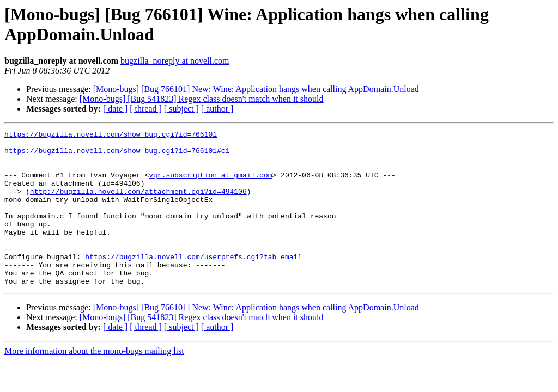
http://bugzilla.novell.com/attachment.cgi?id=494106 (138, 204)
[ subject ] (181, 109)
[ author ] (217, 109)
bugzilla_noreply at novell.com (175, 61)
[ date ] (115, 109)
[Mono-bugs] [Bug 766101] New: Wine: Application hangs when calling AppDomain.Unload (256, 89)
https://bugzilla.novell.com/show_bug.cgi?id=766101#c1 (117, 155)
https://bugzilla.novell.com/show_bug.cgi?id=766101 (111, 136)
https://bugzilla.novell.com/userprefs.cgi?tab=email (193, 283)
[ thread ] (146, 109)
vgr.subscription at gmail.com (210, 185)
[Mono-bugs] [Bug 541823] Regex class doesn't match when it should (202, 99)
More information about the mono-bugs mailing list (94, 382)
